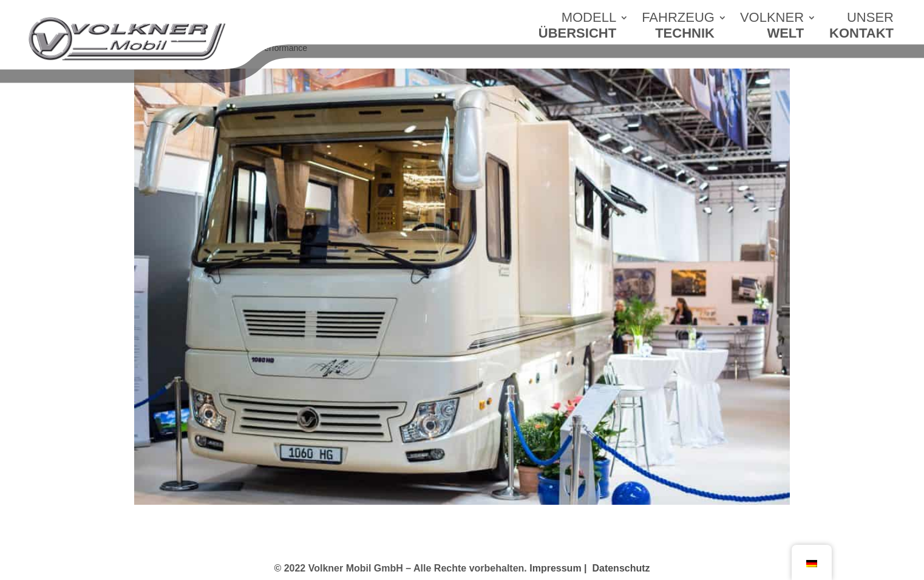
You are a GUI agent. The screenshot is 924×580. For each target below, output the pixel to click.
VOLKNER (772, 29)
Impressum (559, 568)
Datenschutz (621, 568)
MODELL (577, 29)
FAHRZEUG (678, 29)
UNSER (861, 29)
